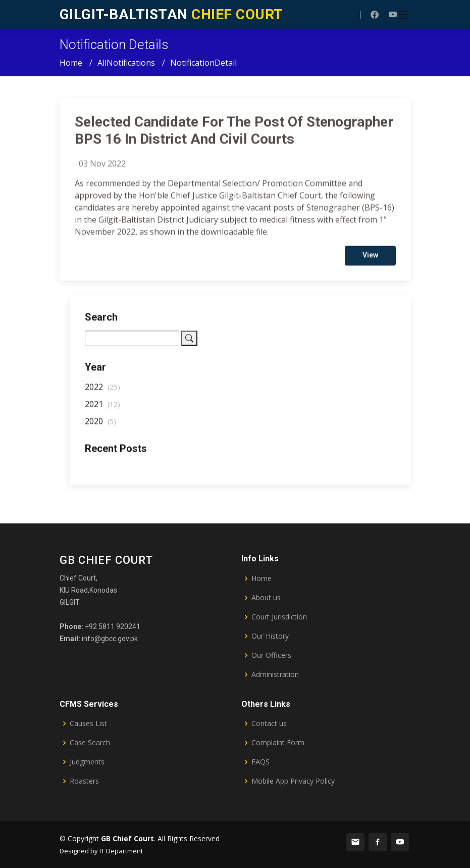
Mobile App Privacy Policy (293, 781)
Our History (270, 636)
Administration (275, 674)
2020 (100, 424)
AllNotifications (126, 63)
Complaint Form (278, 743)
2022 (102, 390)
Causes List (88, 724)
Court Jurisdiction (279, 617)
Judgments (87, 762)
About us (266, 598)
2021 (102, 407)
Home (71, 63)
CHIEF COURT (171, 14)
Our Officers (271, 655)
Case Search (90, 743)
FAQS (260, 762)
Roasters (84, 781)
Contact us (269, 724)
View (370, 258)
